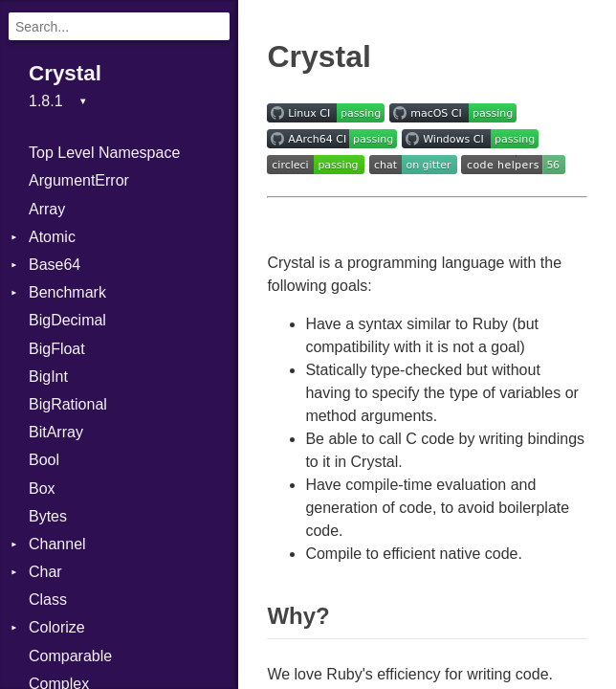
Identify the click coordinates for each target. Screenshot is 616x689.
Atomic (52, 237)
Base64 (55, 265)
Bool (44, 460)
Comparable (70, 656)
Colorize (57, 627)
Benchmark (67, 292)
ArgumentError (79, 180)
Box (42, 489)
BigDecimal (67, 320)
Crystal (65, 73)
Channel (57, 544)
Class (48, 600)
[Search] (119, 26)
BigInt (48, 377)
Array (47, 209)
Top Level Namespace (104, 153)
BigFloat (57, 349)
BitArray (56, 432)
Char (45, 572)
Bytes (48, 516)
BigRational (68, 404)
